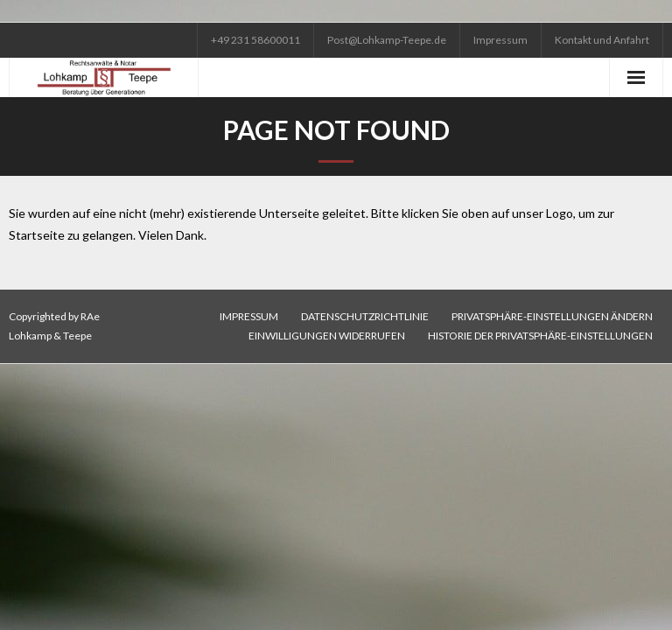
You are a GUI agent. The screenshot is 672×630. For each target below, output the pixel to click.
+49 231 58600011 (255, 40)
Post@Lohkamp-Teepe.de (387, 40)
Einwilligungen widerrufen (327, 336)
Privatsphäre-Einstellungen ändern (552, 316)
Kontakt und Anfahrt (602, 40)
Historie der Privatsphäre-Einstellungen (540, 336)
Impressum (500, 40)
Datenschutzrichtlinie (365, 316)
